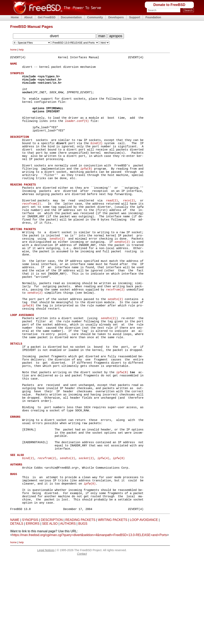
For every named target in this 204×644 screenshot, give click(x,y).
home (13, 50)
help (21, 50)
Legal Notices (46, 635)
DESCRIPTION (52, 605)
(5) (77, 133)
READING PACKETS (80, 605)
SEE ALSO (50, 609)
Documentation (71, 17)
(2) (96, 160)
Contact (82, 639)
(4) (103, 534)
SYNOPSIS (30, 605)
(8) (86, 190)
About (28, 17)
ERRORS (33, 609)
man (102, 36)
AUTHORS (68, 609)
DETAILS (17, 609)
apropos (116, 36)
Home (15, 17)
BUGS (83, 609)
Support (135, 17)
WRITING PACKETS (113, 605)
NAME (15, 605)
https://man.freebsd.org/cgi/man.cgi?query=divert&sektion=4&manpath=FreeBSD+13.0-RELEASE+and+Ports (90, 620)
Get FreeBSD (47, 17)
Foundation (153, 17)
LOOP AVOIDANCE (144, 605)
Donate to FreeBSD (169, 5)
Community (95, 17)
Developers (116, 17)
